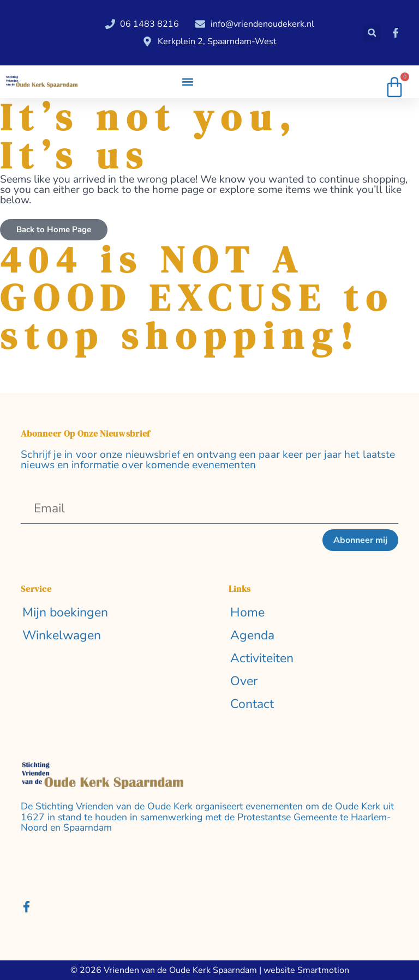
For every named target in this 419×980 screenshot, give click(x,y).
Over (244, 682)
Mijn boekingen (65, 613)
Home (247, 613)
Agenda (252, 636)
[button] (372, 33)
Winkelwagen (62, 636)
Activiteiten (262, 659)
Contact (252, 704)
